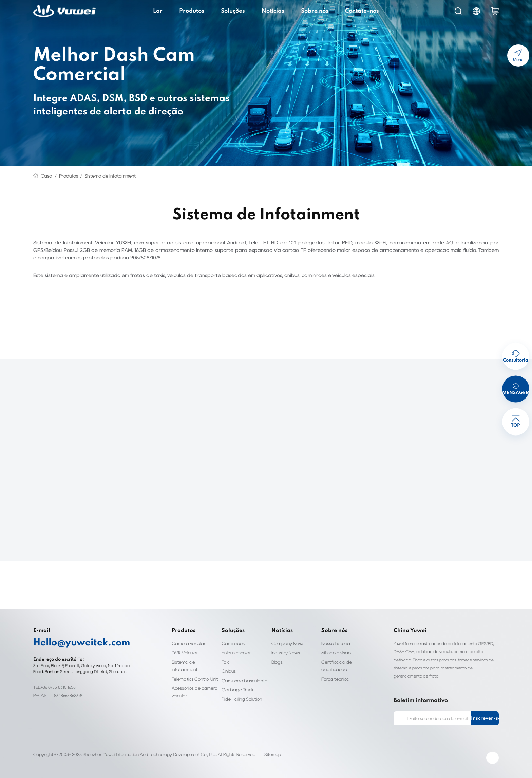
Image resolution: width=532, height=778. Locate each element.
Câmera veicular (187, 636)
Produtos (200, 11)
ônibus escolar (235, 645)
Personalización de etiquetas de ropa (275, 768)
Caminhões (232, 636)
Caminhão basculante (241, 673)
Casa (45, 176)
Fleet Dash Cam (109, 768)
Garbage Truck (235, 682)
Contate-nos (352, 11)
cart (495, 11)
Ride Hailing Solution (242, 692)
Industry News (285, 645)
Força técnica (334, 671)
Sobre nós (310, 11)
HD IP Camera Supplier (69, 768)
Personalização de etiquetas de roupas (207, 768)
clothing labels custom (149, 768)
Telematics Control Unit (194, 664)
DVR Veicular (185, 645)
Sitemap (255, 739)
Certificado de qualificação (334, 658)
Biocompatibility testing (333, 768)
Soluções (237, 11)
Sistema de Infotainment (100, 176)
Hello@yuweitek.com (72, 635)
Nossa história (334, 636)
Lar (170, 11)
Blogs (277, 654)
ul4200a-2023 (372, 768)
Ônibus (228, 664)
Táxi (226, 654)
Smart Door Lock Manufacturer (418, 768)
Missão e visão (335, 645)
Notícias (273, 11)
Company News (286, 636)
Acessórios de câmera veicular (192, 677)
